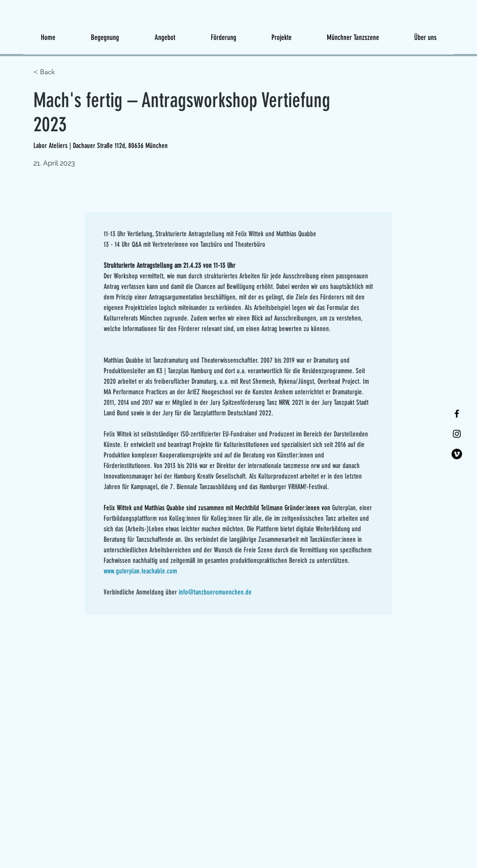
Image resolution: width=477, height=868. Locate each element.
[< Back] (65, 72)
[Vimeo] (457, 454)
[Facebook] (457, 414)
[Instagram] (457, 434)
